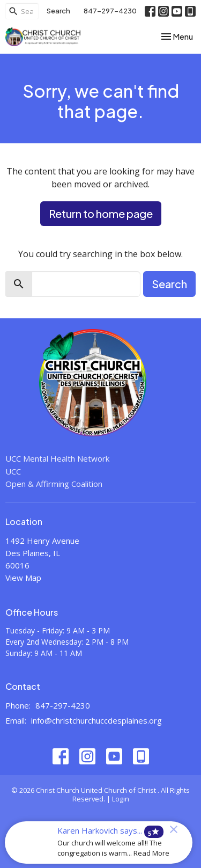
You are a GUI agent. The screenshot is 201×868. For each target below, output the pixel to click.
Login (121, 799)
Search (58, 11)
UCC (13, 471)
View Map (23, 578)
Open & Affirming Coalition (54, 484)
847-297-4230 (110, 11)
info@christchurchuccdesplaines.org (96, 720)
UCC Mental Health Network (57, 458)
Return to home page (101, 213)
